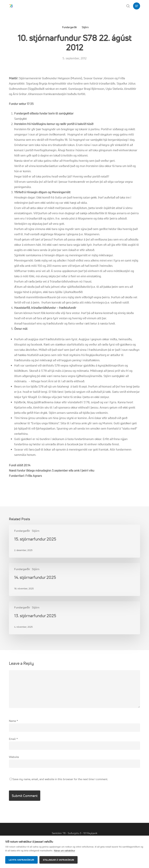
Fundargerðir (70, 27)
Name (13, 721)
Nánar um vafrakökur (64, 851)
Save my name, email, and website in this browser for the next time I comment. (60, 779)
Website (14, 757)
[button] (137, 6)
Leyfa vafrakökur (21, 860)
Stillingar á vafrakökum (58, 860)
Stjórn (85, 27)
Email (13, 739)
